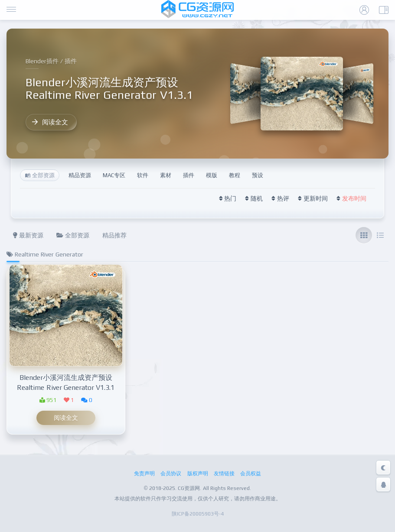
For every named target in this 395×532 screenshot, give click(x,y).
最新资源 (28, 235)
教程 (235, 175)
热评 (283, 198)
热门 (230, 198)
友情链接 (224, 474)
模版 (212, 175)
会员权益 (251, 474)
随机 (257, 198)
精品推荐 (114, 235)
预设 (258, 175)
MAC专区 (114, 175)
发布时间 (354, 198)
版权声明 (198, 474)
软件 (143, 175)
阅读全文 (50, 122)
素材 (166, 175)
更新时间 (316, 198)
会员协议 (171, 474)
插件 (189, 175)
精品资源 (80, 175)
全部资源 (73, 235)
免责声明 (144, 474)
